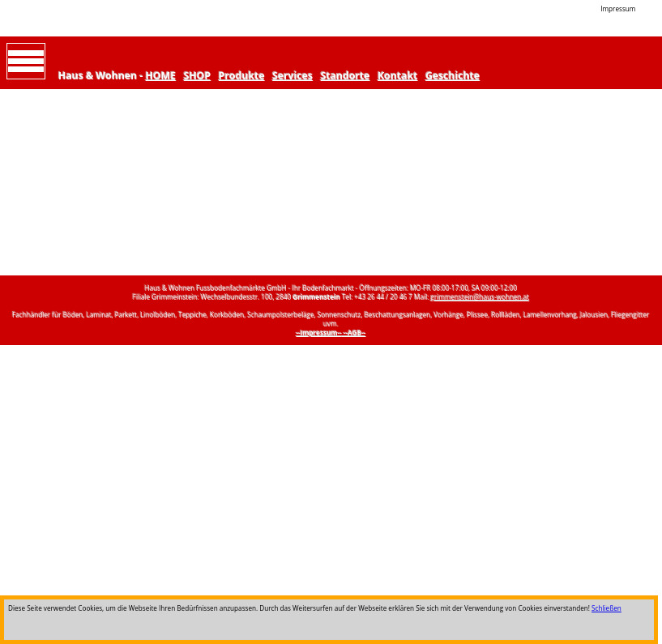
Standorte (346, 76)
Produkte (242, 76)
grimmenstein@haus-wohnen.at (480, 297)
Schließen (606, 608)
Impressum (618, 9)
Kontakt (397, 76)
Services (293, 76)
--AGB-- (355, 333)
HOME (161, 76)
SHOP (198, 76)
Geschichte (453, 76)
